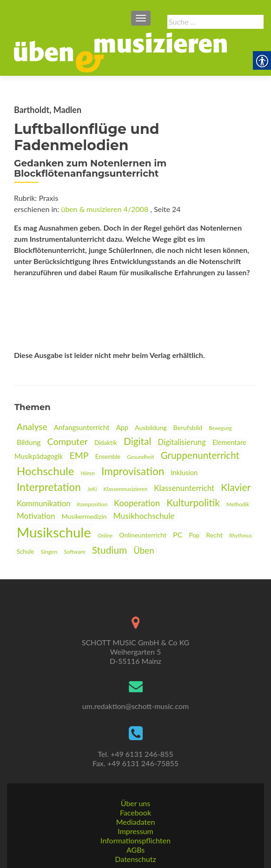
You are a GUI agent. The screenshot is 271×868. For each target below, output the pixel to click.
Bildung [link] (29, 442)
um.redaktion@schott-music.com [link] (135, 706)
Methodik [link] (238, 504)
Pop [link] (194, 535)
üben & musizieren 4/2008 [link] (105, 209)
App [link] (122, 427)
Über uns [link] (135, 803)
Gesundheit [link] (140, 457)
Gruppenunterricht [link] (200, 455)
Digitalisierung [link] (182, 442)
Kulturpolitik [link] (193, 502)
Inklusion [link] (185, 473)
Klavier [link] (236, 487)
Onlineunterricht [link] (143, 535)
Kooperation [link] (137, 503)
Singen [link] (49, 552)
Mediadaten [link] (136, 822)
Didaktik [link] (106, 443)
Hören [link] (88, 473)
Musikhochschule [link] (144, 516)
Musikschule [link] (54, 532)
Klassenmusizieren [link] (125, 489)
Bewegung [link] (220, 428)
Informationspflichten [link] (135, 840)
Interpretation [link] (49, 487)
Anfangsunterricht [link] (82, 427)
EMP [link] (79, 455)
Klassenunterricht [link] (184, 488)
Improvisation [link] (133, 471)
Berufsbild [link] (188, 427)
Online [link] (105, 535)
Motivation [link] (36, 516)
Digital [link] (137, 441)
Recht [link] (214, 535)
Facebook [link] (135, 812)
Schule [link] (25, 551)
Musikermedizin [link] (84, 516)
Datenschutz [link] (135, 859)
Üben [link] (144, 550)
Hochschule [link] (45, 471)
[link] (120, 52)
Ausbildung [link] (151, 427)
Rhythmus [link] (241, 535)
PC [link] (178, 534)
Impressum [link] (135, 831)
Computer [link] (68, 441)
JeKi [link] (92, 489)
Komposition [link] (92, 504)
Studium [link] (109, 550)
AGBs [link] (135, 850)
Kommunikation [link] (43, 504)
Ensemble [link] (108, 457)
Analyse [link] (32, 427)
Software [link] (74, 552)
